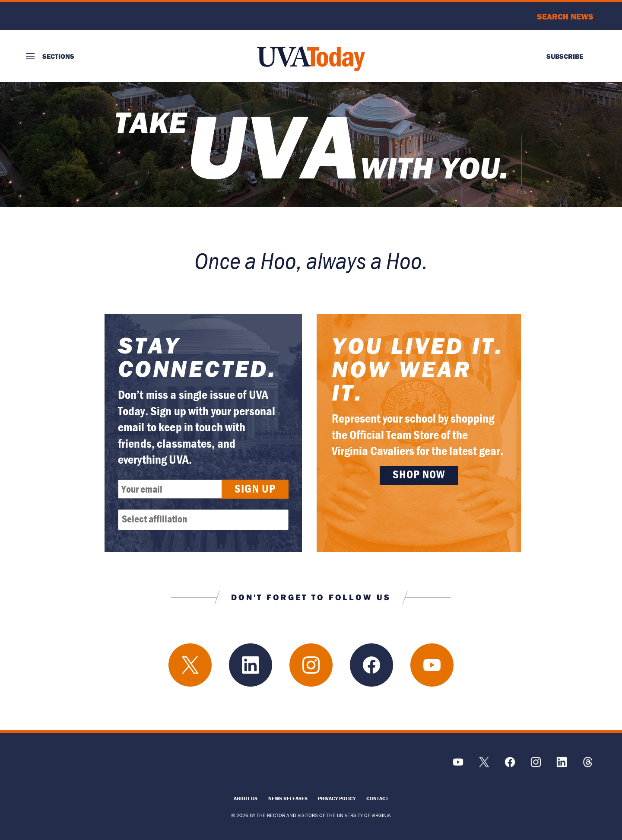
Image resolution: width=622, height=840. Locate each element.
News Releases (288, 798)
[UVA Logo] (97, 766)
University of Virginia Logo (73, 16)
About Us (246, 798)
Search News (565, 16)
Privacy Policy (337, 798)
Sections (58, 56)
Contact (377, 798)
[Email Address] (175, 489)
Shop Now (419, 474)
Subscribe (565, 56)
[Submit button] (255, 489)
